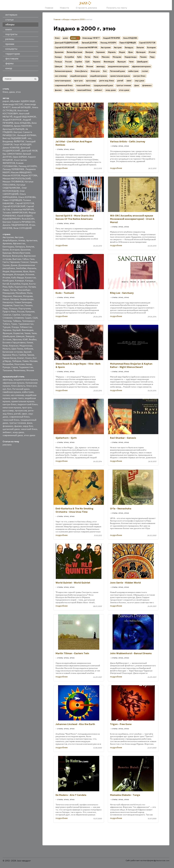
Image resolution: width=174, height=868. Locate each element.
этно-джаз (30, 435)
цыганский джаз (11, 429)
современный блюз (19, 417)
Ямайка (33, 339)
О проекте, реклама (86, 8)
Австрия (19, 237)
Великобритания (21, 253)
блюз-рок (31, 386)
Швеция (20, 336)
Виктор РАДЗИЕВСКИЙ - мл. (17, 138)
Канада (29, 281)
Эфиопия (17, 339)
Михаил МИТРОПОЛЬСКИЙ (17, 179)
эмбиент (7, 432)
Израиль (32, 268)
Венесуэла (17, 256)
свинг (24, 414)
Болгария (15, 250)
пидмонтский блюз (28, 404)
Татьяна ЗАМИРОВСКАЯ (15, 213)
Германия (15, 262)
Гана (32, 259)
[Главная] (86, 3)
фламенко (8, 426)
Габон (26, 259)
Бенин (6, 250)
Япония (30, 370)
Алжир (22, 240)
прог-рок (27, 408)
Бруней (28, 352)
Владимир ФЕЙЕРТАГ (14, 141)
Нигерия (14, 299)
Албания (29, 349)
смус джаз (139, 81)
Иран (32, 271)
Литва (13, 290)
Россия (21, 312)
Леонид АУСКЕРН (28, 166)
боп (9, 389)
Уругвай (16, 330)
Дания (14, 265)
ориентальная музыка (23, 401)
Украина (7, 330)
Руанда (6, 367)
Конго (29, 358)
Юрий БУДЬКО (25, 216)
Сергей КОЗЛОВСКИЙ (14, 206)
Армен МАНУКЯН (23, 126)
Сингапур (26, 315)
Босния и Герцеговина (14, 342)
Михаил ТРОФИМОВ (13, 182)
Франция (7, 333)
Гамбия (22, 355)
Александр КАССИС (13, 104)
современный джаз (13, 435)
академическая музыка (26, 380)
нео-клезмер (17, 395)
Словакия (8, 318)
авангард (7, 380)
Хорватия (18, 333)
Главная (49, 8)
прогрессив (21, 411)
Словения (19, 318)
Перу (5, 309)
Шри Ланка (17, 349)
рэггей (17, 414)
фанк (30, 423)
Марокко (7, 296)
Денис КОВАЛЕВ (11, 148)
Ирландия (8, 274)
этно (18, 92)
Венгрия (7, 256)
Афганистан (19, 243)
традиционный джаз (103, 85)
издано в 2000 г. (79, 19)
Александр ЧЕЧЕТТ (91, 38)
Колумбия (15, 284)
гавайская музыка (12, 392)
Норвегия (7, 305)
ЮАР (25, 339)
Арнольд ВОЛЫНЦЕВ (13, 129)
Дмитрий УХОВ (29, 151)
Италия (6, 278)
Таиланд (7, 321)
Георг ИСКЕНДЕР (22, 144)
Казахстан (30, 278)
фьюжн (18, 426)
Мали (30, 293)
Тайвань (17, 321)
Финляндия (27, 330)
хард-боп (28, 426)
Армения (7, 243)
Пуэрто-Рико (9, 312)
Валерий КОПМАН (27, 135)
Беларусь (20, 247)
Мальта (6, 349)
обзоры (66, 19)
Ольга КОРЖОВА (27, 197)
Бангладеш (8, 247)
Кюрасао (14, 346)
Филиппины (19, 370)
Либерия (17, 361)
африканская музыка (13, 383)
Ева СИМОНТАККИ (12, 154)
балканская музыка (63, 71)
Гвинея (31, 355)
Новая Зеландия (23, 302)
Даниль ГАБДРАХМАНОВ (15, 225)
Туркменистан (26, 324)
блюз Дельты (18, 386)
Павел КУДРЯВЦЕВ (12, 200)
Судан (28, 318)
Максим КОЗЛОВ (11, 175)
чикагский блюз (29, 429)
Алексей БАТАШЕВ (21, 107)
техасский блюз (11, 420)
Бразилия (26, 250)
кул (4, 389)
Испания (30, 274)
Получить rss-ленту (115, 8)
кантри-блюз (9, 404)
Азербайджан (10, 240)
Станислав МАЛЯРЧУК (22, 210)
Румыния (30, 312)
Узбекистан (26, 327)
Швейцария (9, 336)
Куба (11, 287)
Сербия (16, 315)
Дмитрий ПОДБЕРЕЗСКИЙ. (67, 43)
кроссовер (8, 411)
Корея (25, 284)
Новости (64, 8)
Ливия (25, 361)
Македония (9, 293)
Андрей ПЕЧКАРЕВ (111, 38)
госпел (6, 395)
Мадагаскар (26, 346)
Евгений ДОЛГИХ (89, 43)
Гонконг (25, 262)
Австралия (8, 237)
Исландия (19, 274)
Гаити (6, 262)
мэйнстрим (28, 392)
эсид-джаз (18, 432)
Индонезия (16, 271)
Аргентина (32, 240)
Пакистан (18, 305)
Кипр (5, 346)
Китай (6, 284)
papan (6, 101)
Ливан (6, 290)
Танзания (7, 370)
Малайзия (21, 293)
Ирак (26, 271)
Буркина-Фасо (10, 355)
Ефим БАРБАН (20, 157)
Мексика (17, 296)
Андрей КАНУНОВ (12, 120)
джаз (12, 92)
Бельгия (30, 247)
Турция (6, 327)
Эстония (7, 339)
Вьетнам (17, 259)
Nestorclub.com (163, 861)
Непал (6, 299)
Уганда (15, 327)
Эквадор (30, 336)
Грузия (6, 265)
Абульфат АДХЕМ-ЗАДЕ (23, 101)
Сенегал (7, 315)
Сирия (15, 367)
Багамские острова (13, 352)
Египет (21, 358)
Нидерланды (27, 299)
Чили (34, 333)
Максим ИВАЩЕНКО (21, 172)
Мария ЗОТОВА (29, 175)
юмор (9, 68)
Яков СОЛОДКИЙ (22, 228)
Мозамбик (8, 364)
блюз (5, 92)
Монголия (20, 364)
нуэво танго (17, 398)
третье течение (18, 423)
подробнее (62, 168)
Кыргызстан (21, 287)
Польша (13, 309)
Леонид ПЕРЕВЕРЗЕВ (14, 169)
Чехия (27, 333)
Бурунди (7, 253)
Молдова (28, 296)
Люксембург (24, 290)
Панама (28, 305)
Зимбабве (21, 268)
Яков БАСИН (28, 219)
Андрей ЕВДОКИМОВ (25, 117)
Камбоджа (8, 281)
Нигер (29, 364)
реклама (7, 445)
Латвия (32, 287)
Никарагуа (8, 302)
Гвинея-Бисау (9, 358)
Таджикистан (26, 367)
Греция (34, 262)
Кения (30, 342)
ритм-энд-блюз (107, 81)
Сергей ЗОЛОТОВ (25, 203)
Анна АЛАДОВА (22, 123)
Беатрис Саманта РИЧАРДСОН (19, 222)
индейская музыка (79, 76)
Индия (6, 271)
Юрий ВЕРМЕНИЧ (12, 219)
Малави (33, 361)
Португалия (25, 309)
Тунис (14, 324)
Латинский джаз (21, 389)
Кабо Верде (18, 278)
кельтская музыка (12, 408)
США (35, 318)
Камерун (20, 281)
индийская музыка (98, 76)
